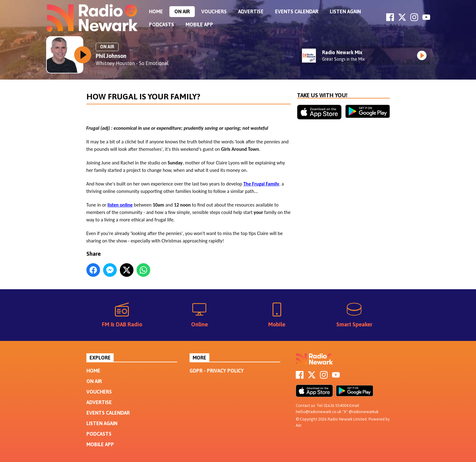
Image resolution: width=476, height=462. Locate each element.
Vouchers (214, 11)
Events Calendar (297, 11)
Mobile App (199, 24)
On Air (182, 11)
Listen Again (345, 11)
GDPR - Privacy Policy (217, 371)
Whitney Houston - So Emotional (132, 63)
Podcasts (162, 24)
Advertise (251, 11)
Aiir (298, 425)
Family (272, 184)
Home (156, 11)
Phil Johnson (111, 56)
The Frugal (254, 184)
